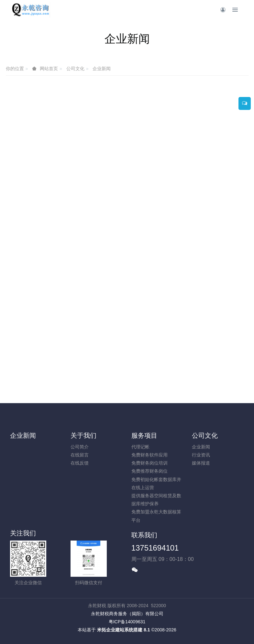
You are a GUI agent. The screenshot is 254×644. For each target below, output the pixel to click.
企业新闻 (102, 69)
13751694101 (155, 548)
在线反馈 (80, 463)
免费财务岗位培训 (149, 463)
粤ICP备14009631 (127, 622)
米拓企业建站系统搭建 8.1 (123, 630)
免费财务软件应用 (149, 455)
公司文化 (75, 69)
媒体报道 (201, 463)
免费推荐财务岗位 (149, 471)
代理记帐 (140, 447)
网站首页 (49, 69)
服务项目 (144, 435)
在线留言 (80, 455)
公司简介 (80, 447)
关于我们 (83, 435)
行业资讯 (201, 455)
